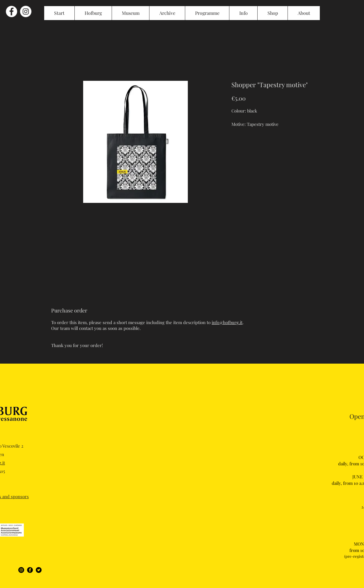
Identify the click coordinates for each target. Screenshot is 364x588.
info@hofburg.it (227, 322)
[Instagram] (21, 570)
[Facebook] (30, 570)
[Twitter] (39, 570)
